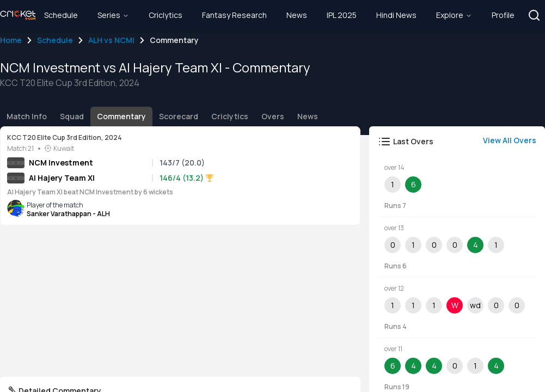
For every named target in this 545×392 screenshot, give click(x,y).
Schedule (55, 40)
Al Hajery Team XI (62, 178)
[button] (534, 15)
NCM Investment (61, 163)
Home (11, 40)
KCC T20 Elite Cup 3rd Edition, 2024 (65, 138)
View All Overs (510, 140)
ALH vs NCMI (111, 40)
